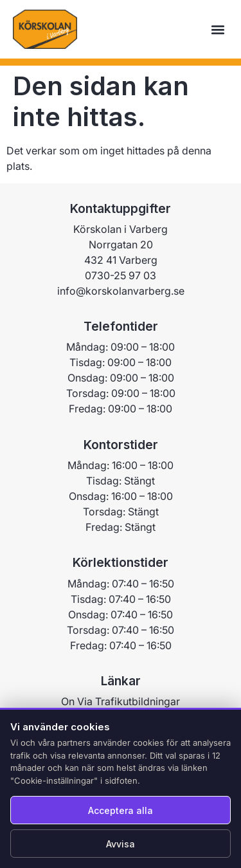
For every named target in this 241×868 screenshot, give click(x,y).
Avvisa (121, 844)
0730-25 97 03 (121, 293)
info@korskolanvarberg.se (121, 309)
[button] (218, 29)
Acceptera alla (121, 810)
